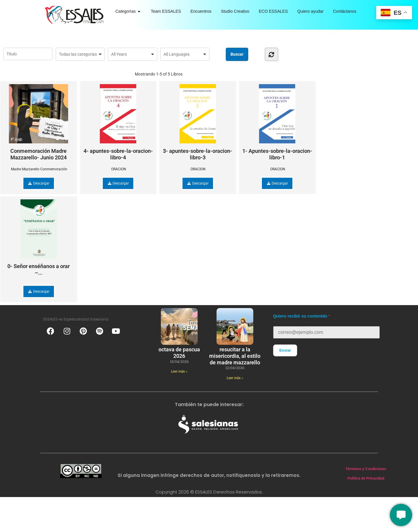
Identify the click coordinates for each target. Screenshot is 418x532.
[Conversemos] (401, 515)
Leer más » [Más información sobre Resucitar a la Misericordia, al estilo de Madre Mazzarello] (235, 378)
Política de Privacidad (366, 478)
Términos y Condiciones (366, 469)
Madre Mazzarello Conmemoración (39, 169)
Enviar (285, 350)
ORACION (119, 169)
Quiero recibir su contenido (300, 316)
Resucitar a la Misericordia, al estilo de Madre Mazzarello (235, 356)
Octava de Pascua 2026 (179, 353)
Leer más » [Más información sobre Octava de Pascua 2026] (179, 371)
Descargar (39, 183)
